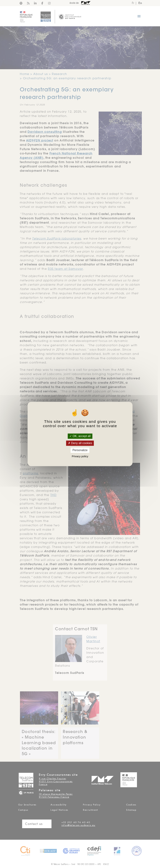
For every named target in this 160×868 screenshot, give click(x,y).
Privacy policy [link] (80, 456)
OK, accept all (80, 436)
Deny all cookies (80, 443)
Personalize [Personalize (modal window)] (80, 450)
